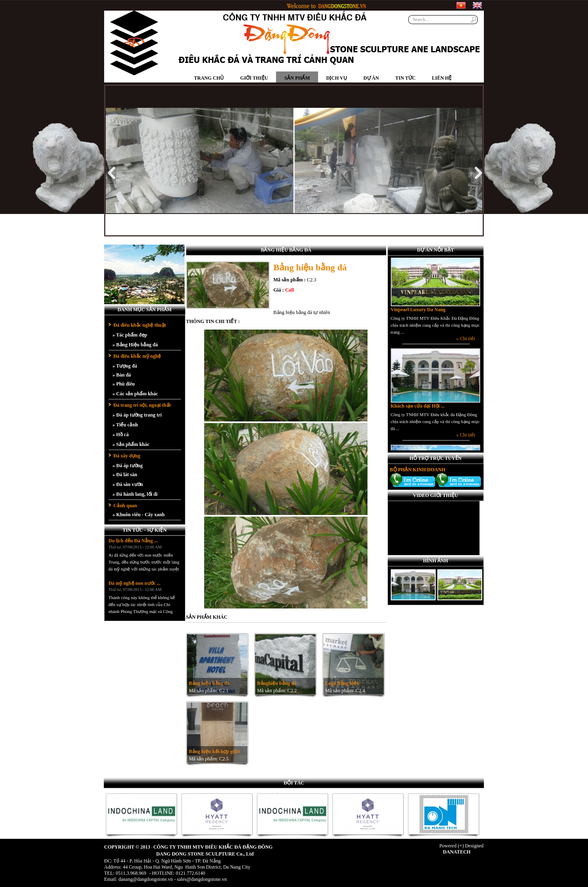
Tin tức (405, 78)
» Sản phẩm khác (131, 444)
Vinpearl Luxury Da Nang (418, 315)
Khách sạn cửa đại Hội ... (418, 412)
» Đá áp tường (128, 466)
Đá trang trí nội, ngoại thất (142, 405)
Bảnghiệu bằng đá (277, 683)
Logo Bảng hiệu (342, 683)
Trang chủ (209, 78)
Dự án (371, 78)
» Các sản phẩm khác (135, 394)
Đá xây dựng (127, 456)
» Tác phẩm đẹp (130, 335)
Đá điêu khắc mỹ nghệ (137, 356)
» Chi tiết (465, 344)
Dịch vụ (337, 78)
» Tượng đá (125, 366)
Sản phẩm (297, 78)
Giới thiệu (254, 78)
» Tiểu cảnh (125, 425)
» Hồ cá (121, 435)
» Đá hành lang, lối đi (135, 494)
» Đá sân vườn (128, 484)
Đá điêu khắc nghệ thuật (140, 325)
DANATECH (457, 852)
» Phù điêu (124, 384)
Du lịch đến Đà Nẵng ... (133, 543)
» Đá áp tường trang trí (137, 415)
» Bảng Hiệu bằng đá (135, 345)
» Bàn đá (122, 375)
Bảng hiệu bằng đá (209, 683)
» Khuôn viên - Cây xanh (139, 515)
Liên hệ (442, 78)
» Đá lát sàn (125, 475)
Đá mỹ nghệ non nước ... (135, 586)
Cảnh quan (125, 506)
